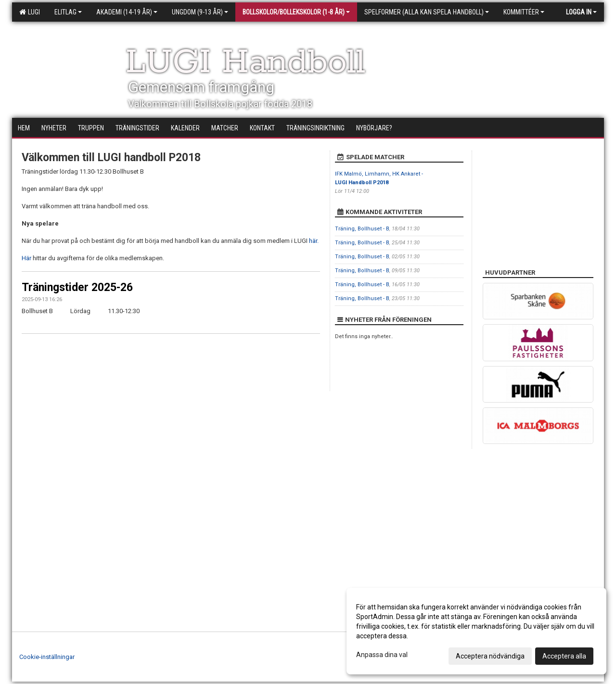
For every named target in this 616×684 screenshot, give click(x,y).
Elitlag (68, 12)
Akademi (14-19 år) (127, 12)
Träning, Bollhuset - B (362, 229)
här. (314, 241)
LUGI (30, 12)
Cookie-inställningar (47, 657)
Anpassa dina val (382, 655)
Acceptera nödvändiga (490, 656)
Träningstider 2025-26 (77, 287)
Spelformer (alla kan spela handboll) (427, 12)
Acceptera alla (564, 656)
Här (27, 258)
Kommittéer (524, 12)
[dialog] (476, 631)
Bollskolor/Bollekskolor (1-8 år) (296, 12)
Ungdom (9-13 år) (200, 12)
